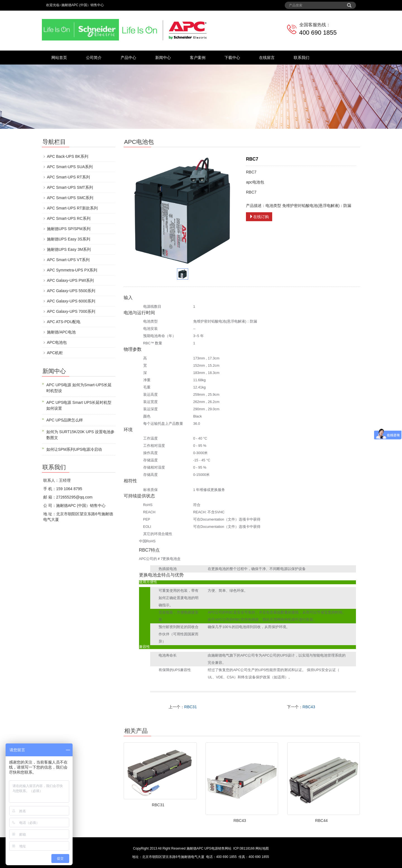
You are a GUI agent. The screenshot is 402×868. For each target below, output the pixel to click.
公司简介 (94, 58)
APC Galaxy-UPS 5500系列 (71, 291)
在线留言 (267, 58)
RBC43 (309, 707)
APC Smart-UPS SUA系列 (70, 167)
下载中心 (232, 58)
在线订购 (259, 217)
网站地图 (262, 848)
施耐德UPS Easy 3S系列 (69, 239)
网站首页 (59, 58)
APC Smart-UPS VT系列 (68, 260)
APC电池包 (57, 342)
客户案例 (198, 58)
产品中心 (128, 58)
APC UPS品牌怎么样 (65, 420)
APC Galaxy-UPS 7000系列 (71, 311)
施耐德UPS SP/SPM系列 (69, 229)
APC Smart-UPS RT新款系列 (72, 208)
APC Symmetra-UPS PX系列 (72, 270)
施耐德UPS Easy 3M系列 (69, 249)
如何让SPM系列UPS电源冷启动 (74, 449)
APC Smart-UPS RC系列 (69, 218)
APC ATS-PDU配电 (64, 322)
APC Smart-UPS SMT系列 (70, 187)
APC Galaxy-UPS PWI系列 (70, 280)
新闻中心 (163, 58)
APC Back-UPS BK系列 (68, 156)
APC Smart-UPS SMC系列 (70, 198)
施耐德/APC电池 (61, 332)
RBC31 (191, 707)
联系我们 (301, 58)
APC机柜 (55, 353)
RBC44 (321, 821)
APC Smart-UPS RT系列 (68, 177)
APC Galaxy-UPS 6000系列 (71, 301)
